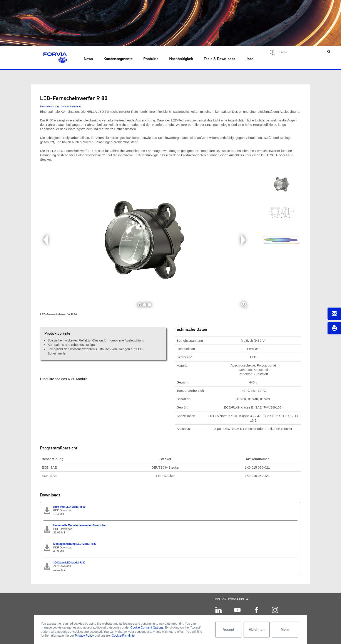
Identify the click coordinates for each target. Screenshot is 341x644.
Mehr (285, 630)
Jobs (250, 59)
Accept (228, 630)
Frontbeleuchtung (49, 106)
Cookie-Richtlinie (123, 636)
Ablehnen (257, 630)
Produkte (151, 59)
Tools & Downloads (219, 59)
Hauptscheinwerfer (72, 106)
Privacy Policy (84, 636)
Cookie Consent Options (147, 627)
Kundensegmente (118, 59)
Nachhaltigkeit (181, 59)
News (88, 59)
